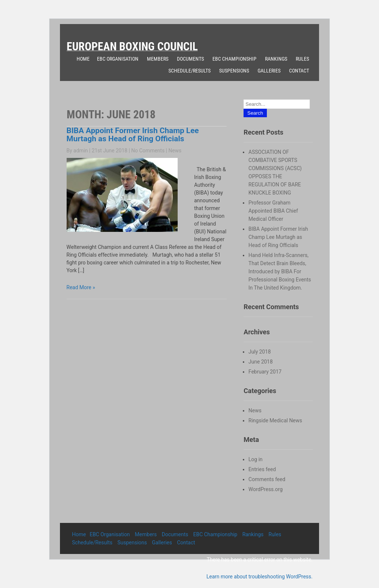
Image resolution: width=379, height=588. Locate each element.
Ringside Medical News (275, 420)
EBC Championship (234, 59)
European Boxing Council (132, 46)
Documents (190, 59)
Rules (302, 59)
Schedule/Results (189, 71)
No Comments (148, 151)
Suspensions (234, 71)
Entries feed (262, 469)
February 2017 (265, 372)
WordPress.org (265, 489)
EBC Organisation (118, 59)
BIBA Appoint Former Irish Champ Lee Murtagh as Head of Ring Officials (133, 135)
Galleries (269, 71)
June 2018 (261, 362)
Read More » (81, 287)
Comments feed (267, 479)
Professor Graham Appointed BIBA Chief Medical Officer (273, 211)
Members (158, 59)
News (175, 151)
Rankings (276, 59)
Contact (299, 71)
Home (83, 59)
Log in (255, 459)
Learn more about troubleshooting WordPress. (260, 577)
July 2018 (259, 352)
